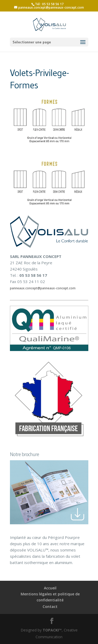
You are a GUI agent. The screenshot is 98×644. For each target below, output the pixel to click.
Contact (50, 606)
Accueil (50, 588)
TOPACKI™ (52, 630)
